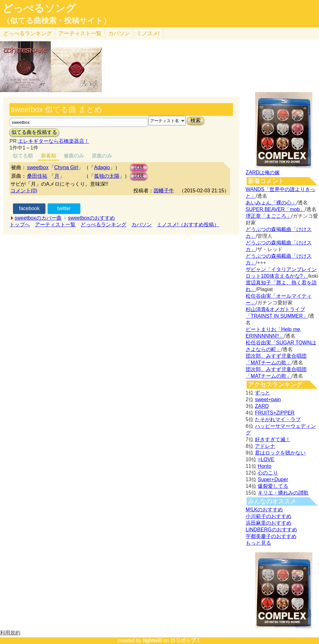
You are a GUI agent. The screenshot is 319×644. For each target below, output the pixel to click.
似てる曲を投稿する (34, 132)
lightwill (152, 640)
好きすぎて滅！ (273, 439)
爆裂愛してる (273, 486)
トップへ (20, 225)
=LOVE (266, 459)
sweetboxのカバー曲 (38, 218)
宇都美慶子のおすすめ (271, 536)
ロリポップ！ (186, 640)
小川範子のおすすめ (269, 516)
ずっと (263, 393)
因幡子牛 (164, 191)
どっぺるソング (39, 8)
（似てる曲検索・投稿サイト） (57, 21)
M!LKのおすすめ (264, 510)
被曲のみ (74, 156)
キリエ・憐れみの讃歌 (283, 493)
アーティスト (80, 33)
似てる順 (23, 156)
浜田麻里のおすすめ (269, 523)
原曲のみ (102, 156)
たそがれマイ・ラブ (278, 419)
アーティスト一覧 (55, 225)
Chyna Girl (66, 167)
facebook (29, 208)
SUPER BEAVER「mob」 (275, 209)
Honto (265, 466)
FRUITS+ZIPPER (275, 413)
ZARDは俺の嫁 (263, 173)
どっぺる (27, 33)
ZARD (262, 406)
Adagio (102, 167)
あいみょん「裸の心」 (271, 203)
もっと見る (258, 543)
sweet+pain (268, 399)
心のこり (268, 473)
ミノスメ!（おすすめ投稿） (188, 225)
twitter (64, 208)
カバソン (119, 33)
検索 (196, 120)
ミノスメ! (148, 33)
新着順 (49, 156)
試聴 (139, 167)
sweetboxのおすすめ (91, 218)
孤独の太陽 (107, 176)
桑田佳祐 (37, 176)
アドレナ (265, 446)
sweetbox (38, 167)
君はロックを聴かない (280, 453)
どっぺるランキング (103, 225)
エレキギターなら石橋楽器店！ (54, 141)
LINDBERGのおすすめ (271, 530)
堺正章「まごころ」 (269, 216)
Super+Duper (273, 479)
